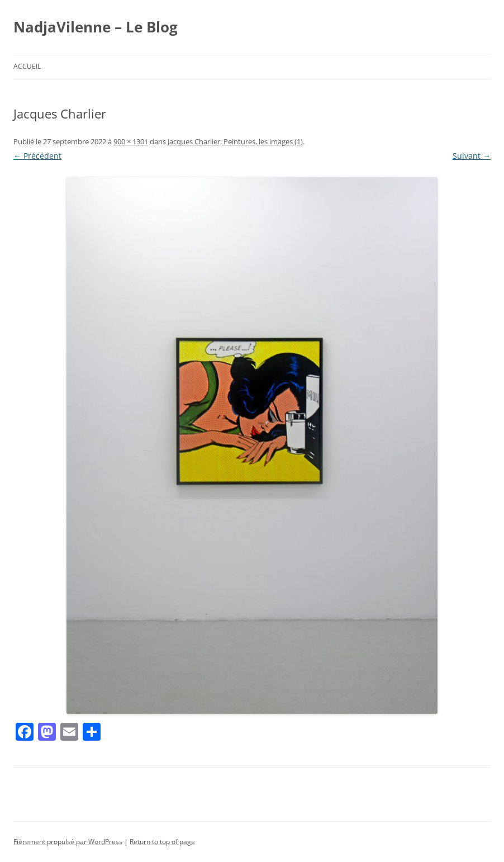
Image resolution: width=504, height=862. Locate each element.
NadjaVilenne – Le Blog (96, 27)
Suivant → (472, 156)
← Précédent (37, 156)
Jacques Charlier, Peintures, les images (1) (235, 141)
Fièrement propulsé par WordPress (68, 842)
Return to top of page (162, 842)
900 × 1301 (131, 141)
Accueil (27, 66)
